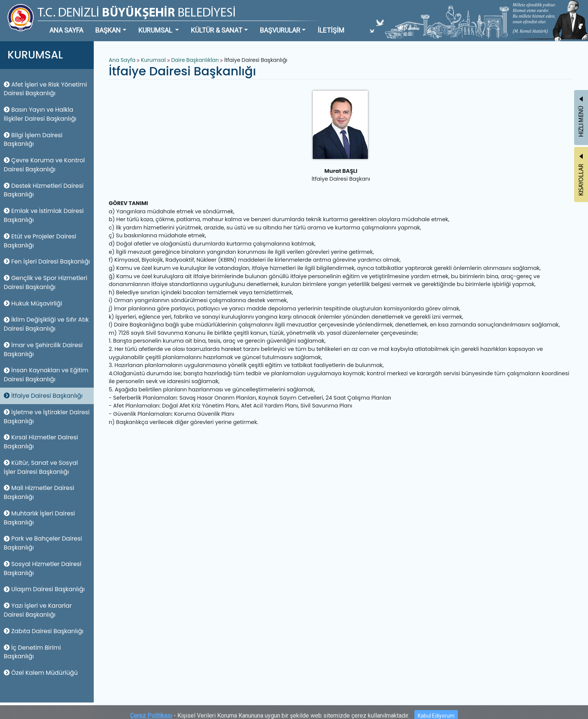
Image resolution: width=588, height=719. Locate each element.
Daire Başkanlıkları (196, 60)
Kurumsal (154, 60)
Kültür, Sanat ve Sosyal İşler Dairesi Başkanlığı (41, 467)
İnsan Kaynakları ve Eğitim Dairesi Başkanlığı (46, 375)
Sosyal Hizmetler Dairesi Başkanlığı (43, 568)
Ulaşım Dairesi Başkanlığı (44, 589)
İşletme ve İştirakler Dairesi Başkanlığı (47, 417)
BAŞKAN (108, 30)
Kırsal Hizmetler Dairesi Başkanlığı (41, 442)
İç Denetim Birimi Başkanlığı (32, 652)
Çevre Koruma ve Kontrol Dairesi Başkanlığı (44, 165)
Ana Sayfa (122, 60)
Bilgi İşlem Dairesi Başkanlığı (33, 140)
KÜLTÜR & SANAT (217, 30)
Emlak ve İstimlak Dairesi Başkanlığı (44, 215)
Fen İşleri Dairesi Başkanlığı (47, 261)
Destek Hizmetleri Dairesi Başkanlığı (44, 190)
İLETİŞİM (331, 30)
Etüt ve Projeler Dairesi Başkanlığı (40, 241)
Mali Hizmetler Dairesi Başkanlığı (39, 492)
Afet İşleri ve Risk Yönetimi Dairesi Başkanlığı (45, 89)
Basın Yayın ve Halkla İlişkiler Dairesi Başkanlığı (40, 114)
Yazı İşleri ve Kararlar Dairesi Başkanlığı (38, 610)
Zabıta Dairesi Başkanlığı (44, 631)
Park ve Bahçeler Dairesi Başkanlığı (43, 543)
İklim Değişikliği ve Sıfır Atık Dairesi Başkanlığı (46, 324)
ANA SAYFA (66, 30)
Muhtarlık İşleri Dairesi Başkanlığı (39, 518)
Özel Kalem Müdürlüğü (41, 673)
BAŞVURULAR (280, 30)
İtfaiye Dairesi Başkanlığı (43, 396)
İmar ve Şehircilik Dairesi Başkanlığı (43, 350)
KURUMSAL (156, 30)
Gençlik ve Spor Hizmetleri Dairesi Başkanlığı (46, 282)
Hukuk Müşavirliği (33, 303)
